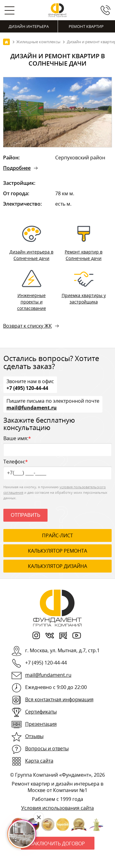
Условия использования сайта (57, 808)
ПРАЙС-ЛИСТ (57, 535)
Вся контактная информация (59, 699)
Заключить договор (58, 843)
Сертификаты (41, 712)
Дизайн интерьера (29, 26)
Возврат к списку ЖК (27, 326)
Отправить (25, 515)
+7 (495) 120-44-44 (27, 388)
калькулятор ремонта (57, 551)
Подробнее (17, 168)
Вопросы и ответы (47, 748)
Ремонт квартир (86, 26)
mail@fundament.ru (32, 407)
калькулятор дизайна (57, 566)
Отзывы (34, 736)
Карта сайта (39, 761)
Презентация (41, 724)
